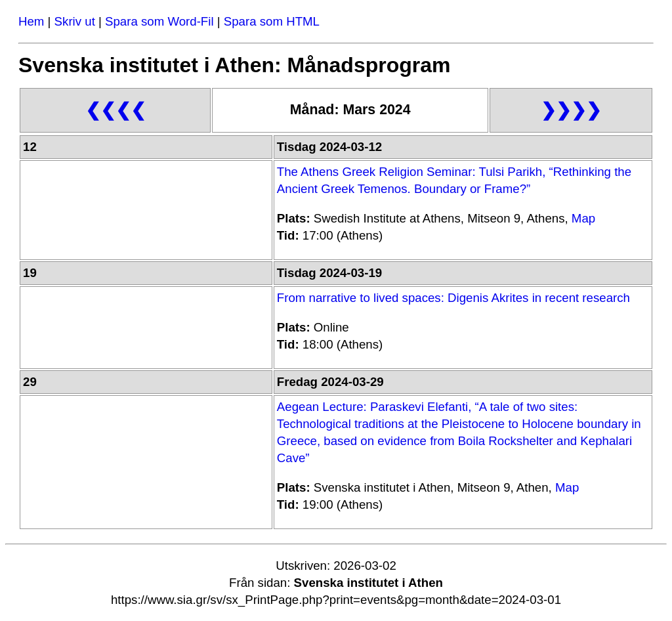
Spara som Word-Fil (159, 21)
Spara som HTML (272, 21)
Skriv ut (75, 21)
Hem (31, 21)
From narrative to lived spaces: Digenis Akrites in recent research (453, 298)
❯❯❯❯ (571, 110)
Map (583, 218)
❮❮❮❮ (115, 110)
